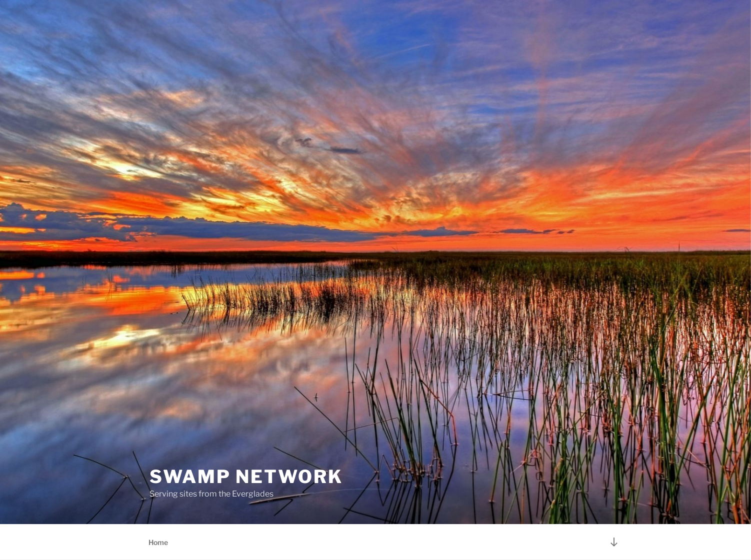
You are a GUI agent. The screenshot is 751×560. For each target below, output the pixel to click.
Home (158, 542)
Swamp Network (246, 477)
